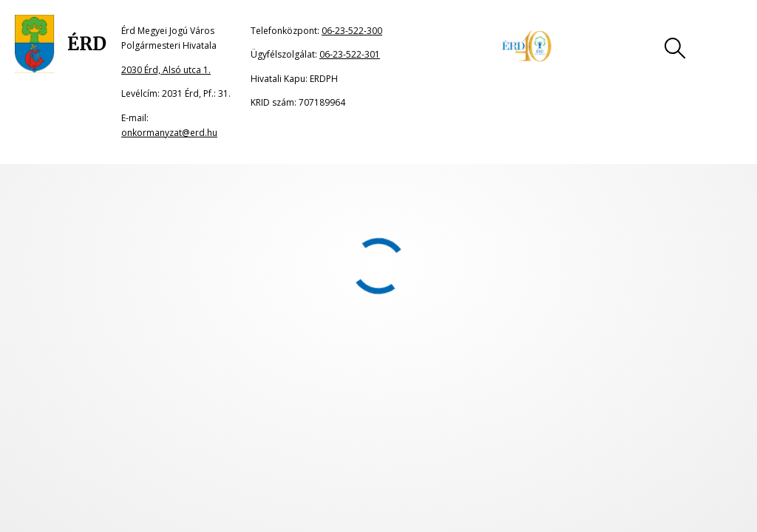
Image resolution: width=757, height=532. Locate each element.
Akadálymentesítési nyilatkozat (642, 355)
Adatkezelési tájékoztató (456, 355)
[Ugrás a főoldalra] (61, 44)
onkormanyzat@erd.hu (169, 133)
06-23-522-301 (350, 54)
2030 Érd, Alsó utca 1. (166, 70)
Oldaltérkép (71, 355)
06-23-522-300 (352, 31)
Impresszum (313, 355)
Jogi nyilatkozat (191, 355)
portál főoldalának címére (172, 213)
